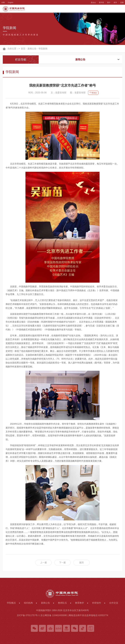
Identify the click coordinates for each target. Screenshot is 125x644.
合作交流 (114, 603)
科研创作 (97, 603)
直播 (122, 2)
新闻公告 (32, 49)
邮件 (115, 2)
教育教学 (80, 603)
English (11, 2)
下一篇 (63, 562)
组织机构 (28, 603)
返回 (82, 562)
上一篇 (43, 562)
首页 (23, 49)
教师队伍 (62, 603)
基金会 (93, 2)
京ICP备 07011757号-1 (28, 615)
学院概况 (11, 603)
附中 (109, 2)
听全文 (93, 93)
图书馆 (101, 2)
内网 (3, 2)
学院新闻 (43, 49)
